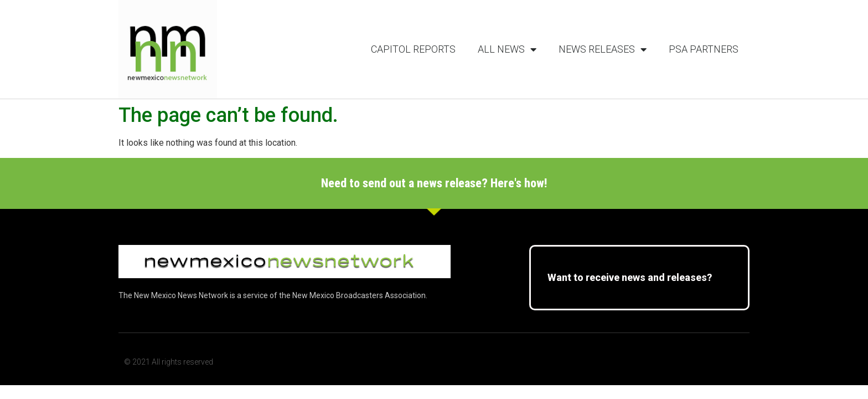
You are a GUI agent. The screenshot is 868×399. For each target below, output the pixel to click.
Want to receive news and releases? (630, 277)
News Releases (603, 49)
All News (507, 49)
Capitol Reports (413, 49)
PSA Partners (704, 49)
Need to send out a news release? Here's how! (434, 183)
